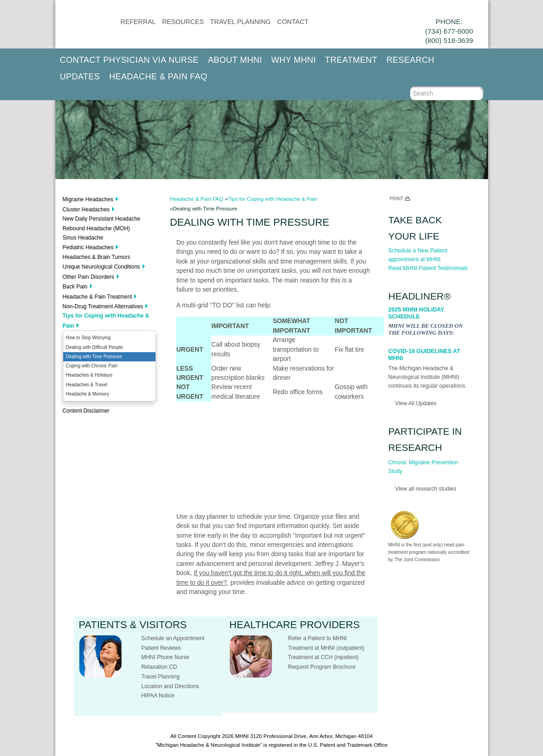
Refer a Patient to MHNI (317, 638)
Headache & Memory (88, 394)
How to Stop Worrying (88, 338)
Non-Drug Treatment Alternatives (103, 306)
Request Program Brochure (322, 667)
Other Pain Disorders (89, 277)
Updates (80, 77)
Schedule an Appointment (173, 638)
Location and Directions (170, 686)
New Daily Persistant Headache (102, 219)
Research (411, 60)
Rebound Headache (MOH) (96, 228)
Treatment (351, 60)
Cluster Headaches (86, 210)
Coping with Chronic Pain (92, 366)
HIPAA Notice (158, 696)
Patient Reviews (161, 648)
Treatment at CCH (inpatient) (323, 657)
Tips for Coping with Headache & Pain (106, 321)
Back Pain (75, 287)
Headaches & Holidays (89, 375)
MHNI (242, 736)
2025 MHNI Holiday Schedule (416, 313)
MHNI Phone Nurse (165, 657)
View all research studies (426, 489)
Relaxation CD (159, 667)
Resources (183, 22)
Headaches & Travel (87, 385)
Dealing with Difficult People (95, 347)
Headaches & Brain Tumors (97, 257)
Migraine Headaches (88, 199)
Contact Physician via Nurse (129, 60)
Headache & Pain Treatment (98, 297)
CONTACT (293, 22)
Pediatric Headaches (88, 247)
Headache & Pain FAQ (158, 77)
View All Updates (416, 403)
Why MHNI (294, 60)
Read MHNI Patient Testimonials (428, 268)
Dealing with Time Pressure (94, 357)
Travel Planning (241, 22)
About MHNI (235, 60)
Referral (138, 22)
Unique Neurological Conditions (101, 267)
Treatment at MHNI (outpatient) (326, 648)
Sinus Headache (83, 238)
